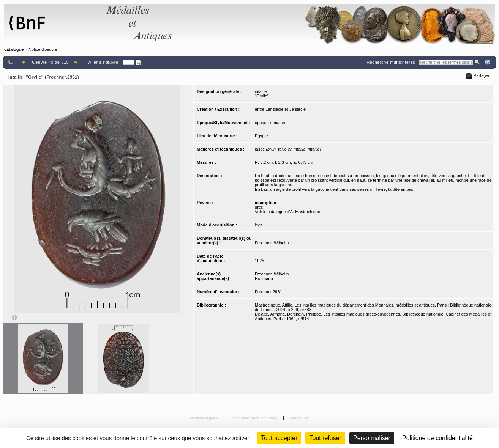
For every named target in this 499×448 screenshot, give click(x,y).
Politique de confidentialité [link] (437, 438)
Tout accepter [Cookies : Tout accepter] (279, 438)
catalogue (14, 49)
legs (259, 225)
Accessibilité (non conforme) (254, 418)
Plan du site (300, 418)
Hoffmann (264, 278)
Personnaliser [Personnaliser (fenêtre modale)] (372, 438)
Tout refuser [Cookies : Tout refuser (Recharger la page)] (325, 438)
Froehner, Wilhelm (272, 243)
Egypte (261, 136)
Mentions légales (204, 418)
